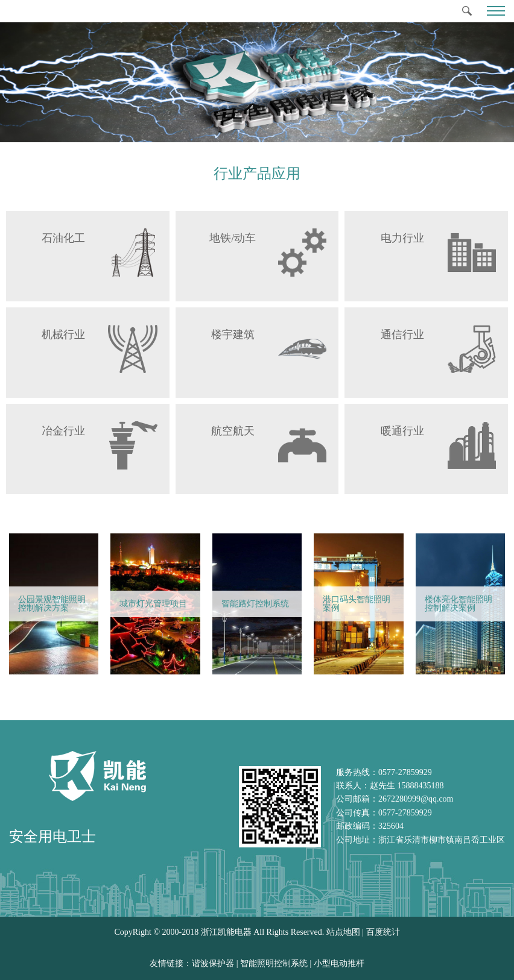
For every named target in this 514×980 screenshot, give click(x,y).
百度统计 (383, 932)
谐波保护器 (213, 963)
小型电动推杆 (339, 963)
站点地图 (343, 932)
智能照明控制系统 (274, 963)
